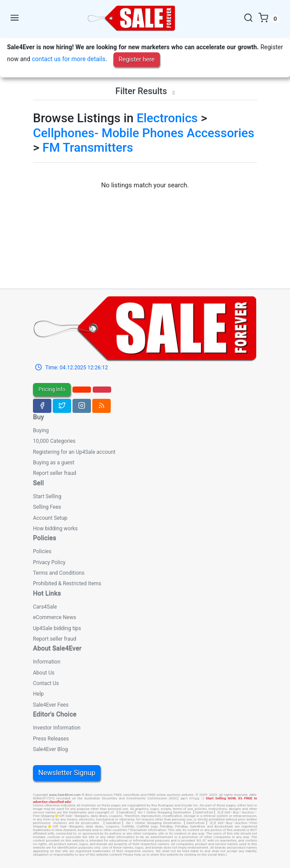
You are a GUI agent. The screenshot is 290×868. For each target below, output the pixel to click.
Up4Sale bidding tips (57, 628)
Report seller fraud (54, 473)
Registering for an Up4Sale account (74, 452)
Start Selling (47, 496)
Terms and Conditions (59, 573)
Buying (41, 430)
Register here (137, 59)
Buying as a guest (54, 463)
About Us (44, 673)
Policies (42, 551)
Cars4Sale (45, 607)
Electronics (167, 118)
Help (38, 694)
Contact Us (46, 683)
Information (47, 662)
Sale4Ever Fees (51, 705)
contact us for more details (68, 59)
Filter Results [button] (145, 91)
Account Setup (50, 518)
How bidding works (55, 529)
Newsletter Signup (67, 773)
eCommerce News (54, 617)
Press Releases (51, 739)
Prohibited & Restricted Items (67, 584)
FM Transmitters (88, 148)
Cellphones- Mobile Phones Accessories (144, 133)
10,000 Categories (54, 441)
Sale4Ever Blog (50, 749)
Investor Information (57, 728)
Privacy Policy (49, 562)
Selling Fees (47, 507)
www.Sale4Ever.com (65, 795)
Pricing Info (52, 390)
